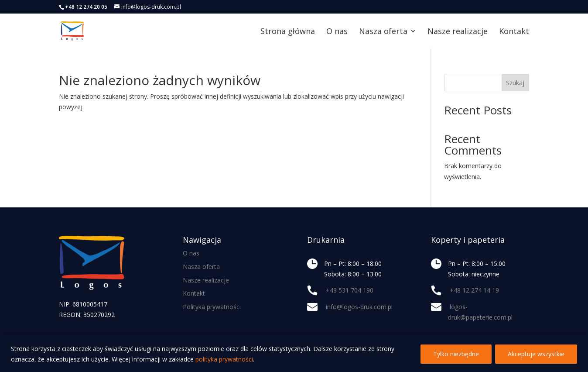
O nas (337, 32)
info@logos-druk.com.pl (359, 307)
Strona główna (288, 32)
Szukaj (515, 83)
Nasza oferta (383, 32)
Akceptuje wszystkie (536, 354)
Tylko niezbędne (456, 354)
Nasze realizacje (458, 32)
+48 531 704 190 (350, 290)
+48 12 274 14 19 (474, 290)
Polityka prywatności (212, 307)
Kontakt (514, 32)
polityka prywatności (224, 359)
